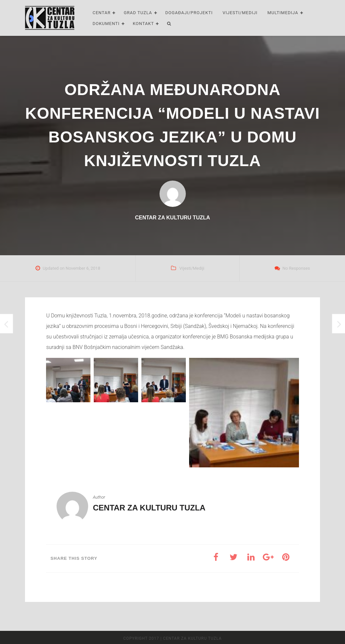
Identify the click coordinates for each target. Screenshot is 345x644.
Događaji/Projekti (189, 13)
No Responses (296, 268)
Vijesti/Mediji (240, 13)
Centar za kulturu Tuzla (149, 508)
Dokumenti (106, 24)
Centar (101, 13)
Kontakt (144, 24)
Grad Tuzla (138, 13)
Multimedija (283, 13)
